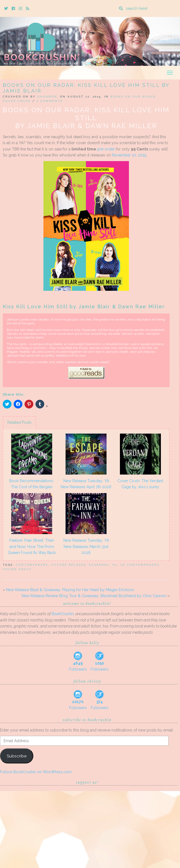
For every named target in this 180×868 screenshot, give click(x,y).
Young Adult (17, 569)
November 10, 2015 (129, 155)
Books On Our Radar (133, 97)
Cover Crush (17, 101)
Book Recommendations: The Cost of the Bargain (32, 484)
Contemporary (32, 565)
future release (69, 565)
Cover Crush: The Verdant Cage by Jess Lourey (140, 484)
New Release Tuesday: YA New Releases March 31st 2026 (86, 546)
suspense (99, 565)
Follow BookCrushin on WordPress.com (36, 772)
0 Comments (50, 101)
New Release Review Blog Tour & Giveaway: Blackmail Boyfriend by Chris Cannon (94, 596)
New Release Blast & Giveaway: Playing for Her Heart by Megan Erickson (70, 590)
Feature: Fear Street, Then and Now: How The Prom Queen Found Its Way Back (32, 546)
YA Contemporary (140, 565)
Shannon (47, 97)
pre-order (106, 149)
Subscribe (17, 756)
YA (115, 565)
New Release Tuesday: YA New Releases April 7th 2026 (86, 484)
